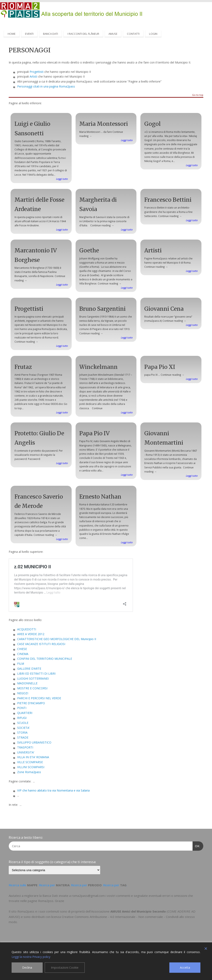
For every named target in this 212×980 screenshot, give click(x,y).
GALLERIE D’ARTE (29, 669)
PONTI (22, 708)
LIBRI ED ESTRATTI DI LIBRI (36, 674)
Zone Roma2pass (29, 772)
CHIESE (22, 649)
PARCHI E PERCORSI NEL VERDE (39, 698)
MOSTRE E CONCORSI (32, 688)
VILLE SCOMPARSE (30, 762)
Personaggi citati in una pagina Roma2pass (46, 86)
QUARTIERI (25, 713)
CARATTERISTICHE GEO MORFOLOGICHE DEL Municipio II (57, 639)
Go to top (198, 95)
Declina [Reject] (27, 967)
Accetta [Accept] (185, 967)
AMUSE (113, 34)
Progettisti (37, 72)
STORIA (22, 732)
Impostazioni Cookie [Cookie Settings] (65, 967)
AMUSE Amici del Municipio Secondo (138, 911)
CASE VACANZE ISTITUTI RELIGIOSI (41, 644)
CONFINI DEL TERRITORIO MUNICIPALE (45, 659)
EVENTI (29, 34)
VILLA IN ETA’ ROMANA (33, 757)
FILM (21, 664)
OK (196, 846)
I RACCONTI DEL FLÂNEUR (83, 34)
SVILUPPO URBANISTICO (34, 742)
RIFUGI (22, 718)
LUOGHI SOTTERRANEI (33, 678)
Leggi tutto (62, 179)
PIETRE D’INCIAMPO (31, 703)
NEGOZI (23, 693)
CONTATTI (133, 34)
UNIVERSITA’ (26, 752)
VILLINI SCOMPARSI (31, 767)
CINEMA (23, 654)
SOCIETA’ (23, 728)
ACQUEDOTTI (27, 629)
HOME (12, 34)
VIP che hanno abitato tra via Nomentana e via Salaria (53, 790)
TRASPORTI (25, 747)
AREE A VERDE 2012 (31, 634)
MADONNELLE (27, 683)
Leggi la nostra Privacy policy (31, 957)
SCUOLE (23, 723)
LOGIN (153, 34)
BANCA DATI (51, 34)
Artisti (33, 76)
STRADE (23, 737)
